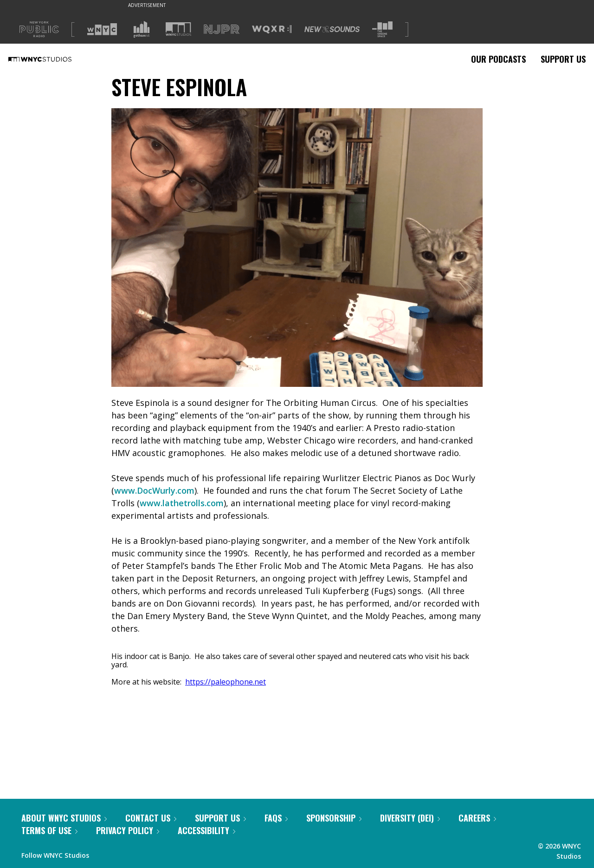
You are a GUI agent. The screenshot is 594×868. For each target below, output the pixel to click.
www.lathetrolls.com (182, 503)
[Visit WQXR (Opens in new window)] (272, 29)
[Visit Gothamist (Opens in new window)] (142, 29)
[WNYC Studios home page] (52, 59)
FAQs (276, 818)
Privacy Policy (128, 830)
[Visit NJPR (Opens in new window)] (222, 29)
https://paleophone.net (226, 682)
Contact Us (151, 818)
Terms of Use (49, 830)
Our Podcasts (498, 59)
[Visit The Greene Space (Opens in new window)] (382, 29)
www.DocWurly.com (154, 490)
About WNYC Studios (64, 818)
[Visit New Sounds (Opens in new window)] (332, 29)
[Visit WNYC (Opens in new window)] (102, 29)
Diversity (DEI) (410, 818)
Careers (477, 818)
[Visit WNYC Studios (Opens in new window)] (178, 29)
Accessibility (207, 830)
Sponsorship (334, 818)
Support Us (563, 59)
